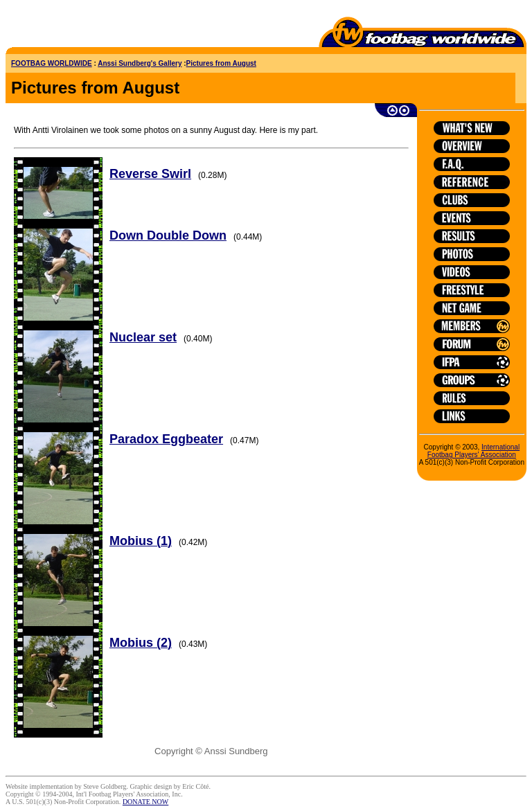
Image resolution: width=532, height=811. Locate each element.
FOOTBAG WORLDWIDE (52, 63)
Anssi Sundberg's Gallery (140, 63)
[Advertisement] (87, 26)
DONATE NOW (145, 802)
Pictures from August (221, 63)
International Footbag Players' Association (473, 451)
